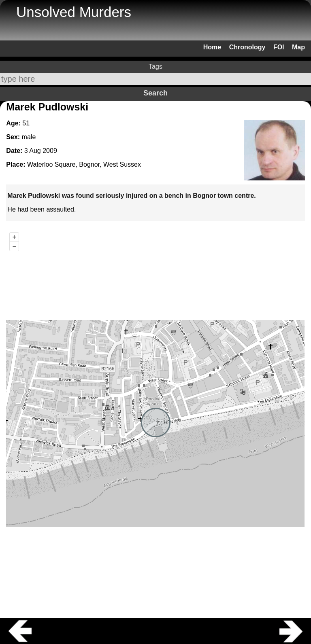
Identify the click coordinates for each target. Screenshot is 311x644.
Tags (155, 67)
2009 (50, 151)
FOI (279, 47)
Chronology (247, 47)
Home (212, 47)
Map (298, 47)
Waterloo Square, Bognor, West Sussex (84, 164)
